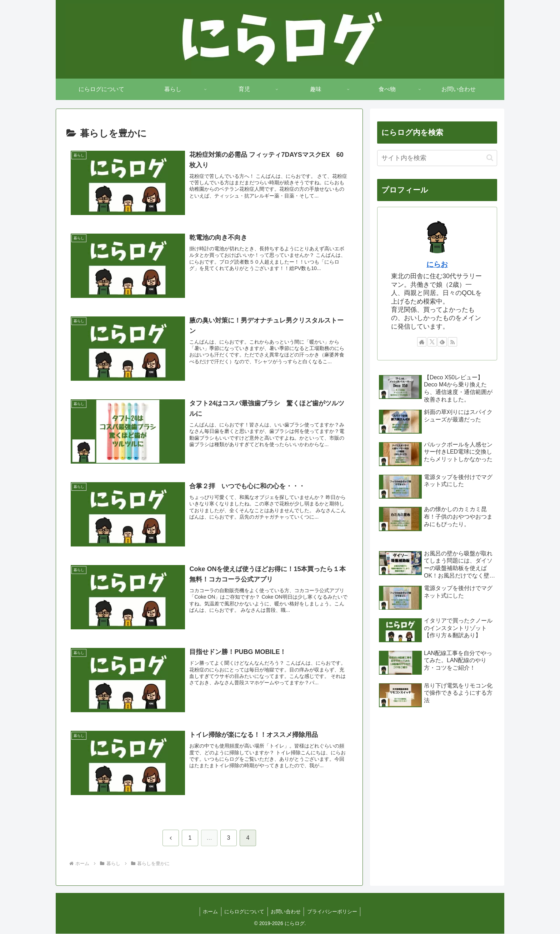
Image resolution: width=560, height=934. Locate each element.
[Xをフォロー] (432, 342)
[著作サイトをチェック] (422, 342)
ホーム (209, 912)
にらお (437, 264)
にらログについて (244, 912)
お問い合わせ (286, 912)
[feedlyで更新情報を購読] (442, 342)
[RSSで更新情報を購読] (452, 342)
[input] (437, 158)
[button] (490, 158)
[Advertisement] (437, 774)
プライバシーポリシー (334, 912)
